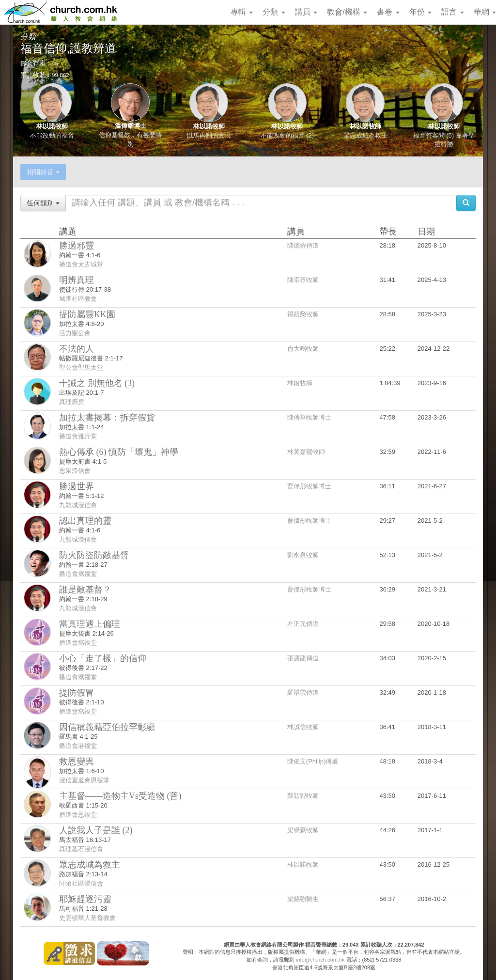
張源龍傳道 (303, 658)
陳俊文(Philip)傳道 (313, 761)
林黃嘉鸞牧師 (306, 452)
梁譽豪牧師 (303, 830)
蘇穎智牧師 (303, 796)
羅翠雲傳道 (303, 692)
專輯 (242, 12)
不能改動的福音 (52, 135)
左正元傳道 (303, 624)
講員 (306, 12)
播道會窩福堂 (78, 574)
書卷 (388, 12)
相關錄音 (43, 172)
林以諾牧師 (52, 126)
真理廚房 (72, 402)
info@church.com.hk (320, 960)
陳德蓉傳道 (303, 245)
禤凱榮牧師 (303, 314)
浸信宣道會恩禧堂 (84, 780)
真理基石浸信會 (81, 849)
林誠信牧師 (303, 727)
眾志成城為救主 (365, 135)
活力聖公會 (75, 333)
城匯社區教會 (78, 299)
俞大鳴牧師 (303, 349)
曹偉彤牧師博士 (309, 486)
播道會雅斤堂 (78, 436)
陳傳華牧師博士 (309, 417)
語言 (452, 12)
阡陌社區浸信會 (81, 883)
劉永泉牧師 (303, 555)
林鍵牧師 (300, 383)
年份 (420, 12)
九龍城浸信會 (78, 505)
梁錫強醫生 (303, 899)
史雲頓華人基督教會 (87, 918)
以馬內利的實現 (209, 135)
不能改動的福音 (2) (287, 135)
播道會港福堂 (78, 746)
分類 (274, 12)
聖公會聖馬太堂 (81, 367)
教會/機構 (347, 12)
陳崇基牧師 (303, 280)
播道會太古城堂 (81, 264)
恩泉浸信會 (75, 471)
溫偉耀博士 (131, 126)
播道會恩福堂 (78, 815)
